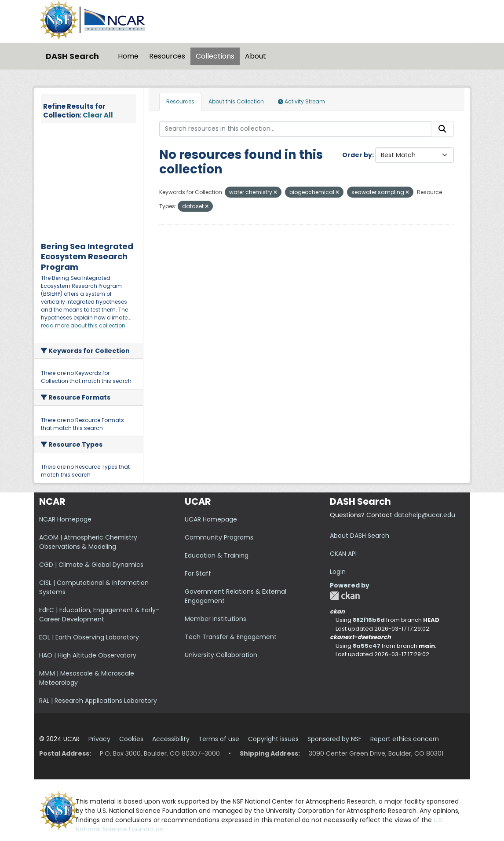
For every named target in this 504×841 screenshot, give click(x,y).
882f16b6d (369, 620)
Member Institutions (215, 619)
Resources (167, 56)
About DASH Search (360, 536)
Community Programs (219, 537)
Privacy (99, 739)
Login (338, 572)
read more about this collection (83, 325)
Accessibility (171, 739)
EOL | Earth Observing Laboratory (89, 637)
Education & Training (217, 555)
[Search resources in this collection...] (296, 129)
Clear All (98, 115)
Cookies (131, 739)
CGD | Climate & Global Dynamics (91, 565)
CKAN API (343, 554)
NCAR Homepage (65, 519)
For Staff (198, 573)
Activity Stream (301, 101)
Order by (357, 155)
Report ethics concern (405, 739)
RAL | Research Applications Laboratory (98, 701)
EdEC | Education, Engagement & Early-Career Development (99, 615)
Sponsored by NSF (334, 739)
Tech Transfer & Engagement (231, 637)
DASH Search (72, 56)
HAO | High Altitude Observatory (88, 655)
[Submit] (442, 129)
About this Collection (236, 101)
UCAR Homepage (211, 519)
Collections (215, 56)
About (256, 56)
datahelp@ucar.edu (425, 515)
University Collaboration (221, 655)
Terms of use (219, 739)
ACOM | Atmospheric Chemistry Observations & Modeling (88, 542)
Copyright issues (273, 739)
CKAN (345, 596)
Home (128, 56)
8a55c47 (367, 646)
